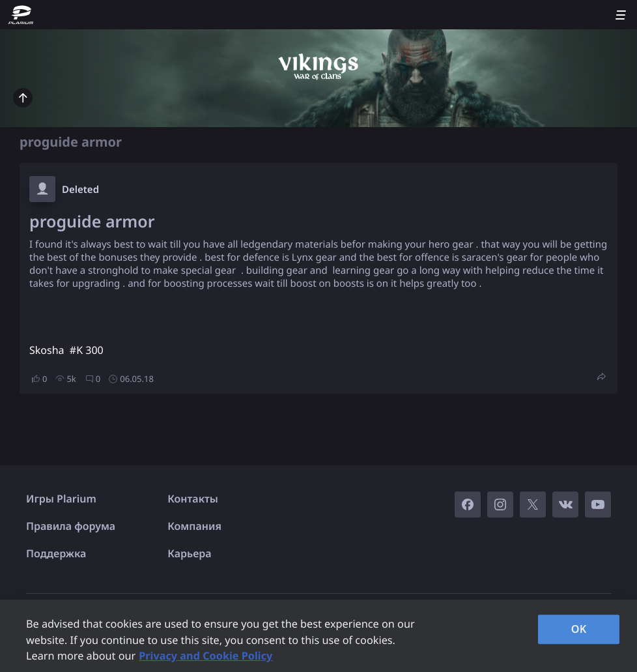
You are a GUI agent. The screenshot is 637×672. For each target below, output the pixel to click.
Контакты (193, 499)
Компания (194, 526)
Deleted (80, 190)
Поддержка (56, 553)
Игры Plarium (61, 499)
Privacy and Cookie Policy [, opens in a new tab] (205, 656)
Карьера (189, 553)
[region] (318, 636)
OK (579, 629)
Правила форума (71, 526)
